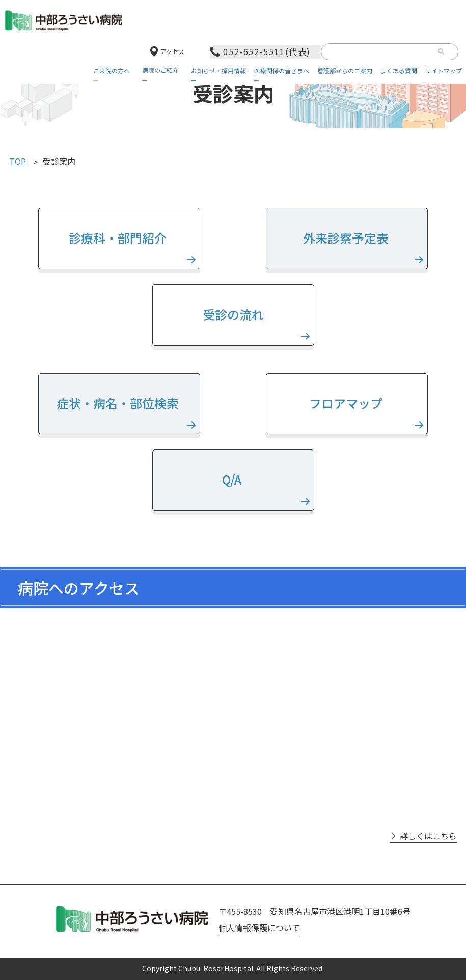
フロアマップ (347, 403)
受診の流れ (233, 314)
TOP (18, 162)
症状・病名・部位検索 (119, 403)
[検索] (379, 52)
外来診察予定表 (347, 238)
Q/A (233, 479)
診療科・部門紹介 (119, 238)
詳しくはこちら (428, 836)
